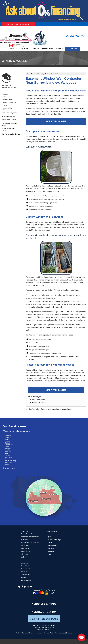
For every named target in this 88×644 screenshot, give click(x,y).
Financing (51, 548)
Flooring (5, 105)
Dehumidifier (26, 548)
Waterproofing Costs (9, 120)
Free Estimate (73, 49)
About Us (35, 49)
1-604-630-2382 (44, 612)
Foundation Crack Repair (30, 542)
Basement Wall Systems (39, 402)
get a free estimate (44, 619)
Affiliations (51, 542)
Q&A (49, 537)
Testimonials (26, 575)
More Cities (10, 468)
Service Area (48, 49)
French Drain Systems (9, 113)
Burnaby (7, 439)
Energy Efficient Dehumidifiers (8, 109)
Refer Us (60, 49)
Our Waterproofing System (11, 134)
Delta (6, 454)
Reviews (24, 572)
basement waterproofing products (57, 375)
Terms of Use (60, 633)
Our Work (24, 49)
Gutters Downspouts (9, 102)
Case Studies (26, 566)
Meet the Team (53, 545)
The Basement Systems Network (10, 124)
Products (5, 94)
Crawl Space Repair (28, 534)
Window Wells (8, 100)
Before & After (26, 569)
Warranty (51, 551)
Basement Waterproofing (9, 87)
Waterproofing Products (38, 400)
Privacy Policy (49, 633)
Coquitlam (8, 450)
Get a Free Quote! (56, 121)
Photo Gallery (26, 580)
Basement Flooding (8, 116)
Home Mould (26, 551)
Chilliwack (8, 443)
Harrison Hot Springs (11, 461)
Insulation (25, 540)
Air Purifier (25, 554)
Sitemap (69, 633)
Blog (49, 554)
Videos (24, 577)
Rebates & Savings (54, 540)
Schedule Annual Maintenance (18, 24)
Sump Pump (26, 545)
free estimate (67, 409)
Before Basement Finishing (8, 130)
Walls (4, 97)
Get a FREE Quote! (56, 390)
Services (13, 49)
